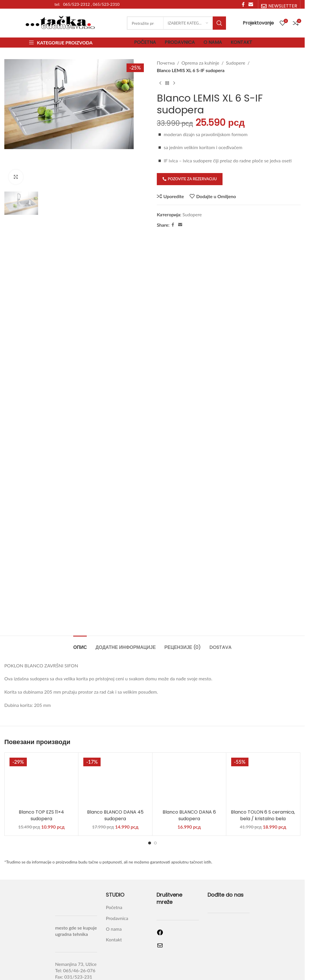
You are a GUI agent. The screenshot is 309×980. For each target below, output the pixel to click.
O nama (114, 889)
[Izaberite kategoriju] (188, 23)
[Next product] (174, 83)
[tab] (80, 605)
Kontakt (114, 900)
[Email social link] (180, 225)
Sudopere (235, 63)
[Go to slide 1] (150, 803)
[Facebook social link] (173, 225)
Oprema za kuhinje (200, 63)
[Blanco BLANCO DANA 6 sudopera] (189, 741)
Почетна (166, 63)
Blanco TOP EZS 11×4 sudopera (41, 776)
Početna (114, 868)
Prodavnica (117, 879)
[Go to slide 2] (155, 803)
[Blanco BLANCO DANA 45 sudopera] (115, 741)
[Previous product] (160, 83)
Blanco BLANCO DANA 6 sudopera (189, 776)
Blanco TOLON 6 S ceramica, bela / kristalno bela (263, 776)
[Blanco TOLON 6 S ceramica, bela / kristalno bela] (263, 741)
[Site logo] (61, 22)
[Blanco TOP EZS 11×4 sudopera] (41, 741)
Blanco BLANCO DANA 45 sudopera (115, 776)
